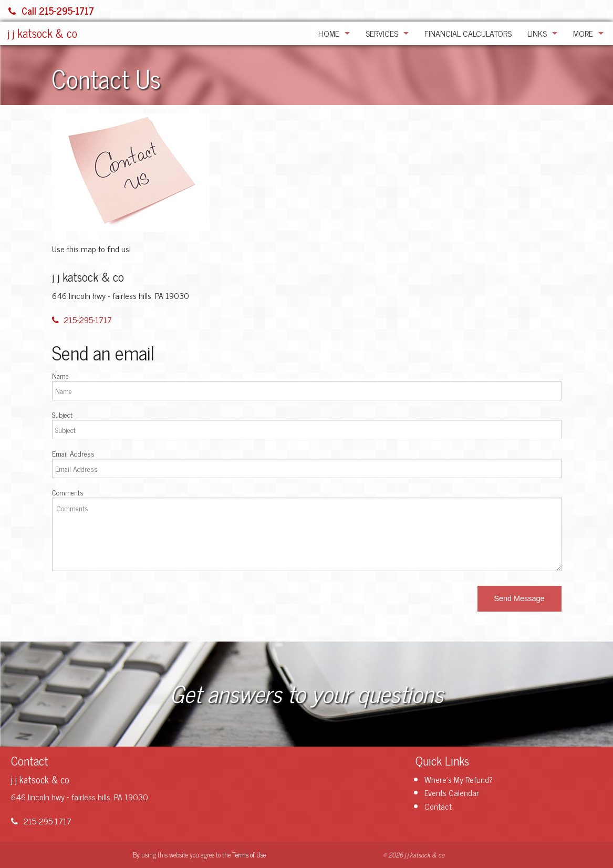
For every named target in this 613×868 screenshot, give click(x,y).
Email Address (73, 453)
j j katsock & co (43, 33)
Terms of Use (249, 855)
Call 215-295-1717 (51, 11)
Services (382, 33)
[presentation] (132, 600)
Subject (62, 414)
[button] (520, 599)
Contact (438, 806)
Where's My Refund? (459, 779)
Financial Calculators (468, 33)
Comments (68, 492)
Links (537, 33)
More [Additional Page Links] (583, 33)
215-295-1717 (82, 319)
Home (329, 33)
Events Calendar (452, 792)
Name (60, 375)
